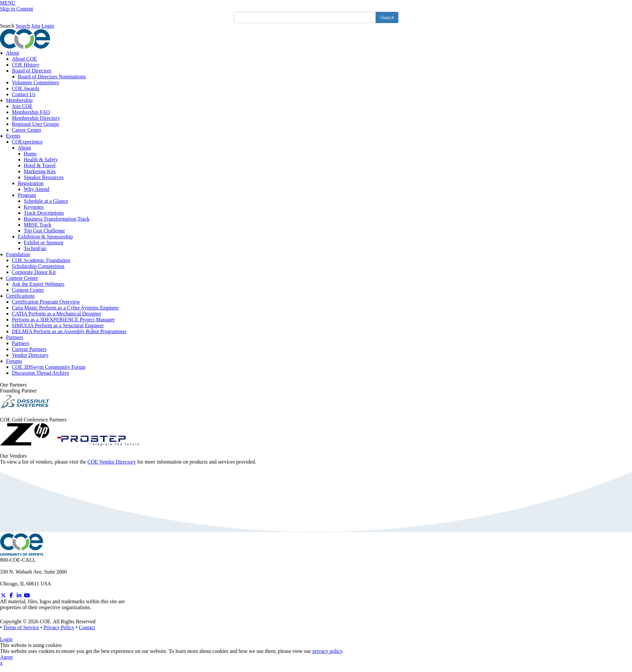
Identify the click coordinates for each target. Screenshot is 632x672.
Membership (19, 100)
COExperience (27, 142)
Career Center (26, 130)
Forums (14, 361)
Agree (6, 657)
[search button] (387, 17)
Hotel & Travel (40, 165)
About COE (24, 59)
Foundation (18, 254)
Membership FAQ (31, 112)
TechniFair (35, 248)
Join (36, 26)
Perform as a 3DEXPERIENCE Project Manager (63, 320)
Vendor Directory (30, 355)
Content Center (22, 278)
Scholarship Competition (38, 266)
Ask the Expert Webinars (38, 284)
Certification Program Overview (46, 302)
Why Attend (37, 189)
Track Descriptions (44, 213)
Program (27, 195)
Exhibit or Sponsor (44, 242)
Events (13, 136)
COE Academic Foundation (41, 260)
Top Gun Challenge (44, 231)
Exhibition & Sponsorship (45, 237)
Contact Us (24, 94)
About (13, 53)
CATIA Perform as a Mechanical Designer (56, 314)
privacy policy (327, 651)
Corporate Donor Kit (34, 272)
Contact (87, 627)
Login (48, 26)
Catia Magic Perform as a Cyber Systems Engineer (66, 308)
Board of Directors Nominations (52, 77)
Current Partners (29, 349)
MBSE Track (38, 225)
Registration (31, 183)
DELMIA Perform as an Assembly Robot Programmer (69, 331)
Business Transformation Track (57, 219)
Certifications (20, 296)
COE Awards (26, 88)
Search (7, 26)
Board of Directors (32, 71)
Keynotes (34, 207)
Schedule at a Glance (46, 201)
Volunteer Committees (35, 82)
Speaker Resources (44, 177)
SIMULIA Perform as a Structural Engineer (58, 325)
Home (30, 154)
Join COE (22, 106)
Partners (14, 337)
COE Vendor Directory (112, 462)
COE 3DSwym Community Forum (49, 367)
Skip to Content (16, 9)
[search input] (305, 17)
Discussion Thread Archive (40, 373)
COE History (26, 65)
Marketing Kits (40, 171)
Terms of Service (21, 627)
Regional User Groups (35, 124)
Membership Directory (36, 118)
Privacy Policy (59, 627)
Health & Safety (41, 160)
